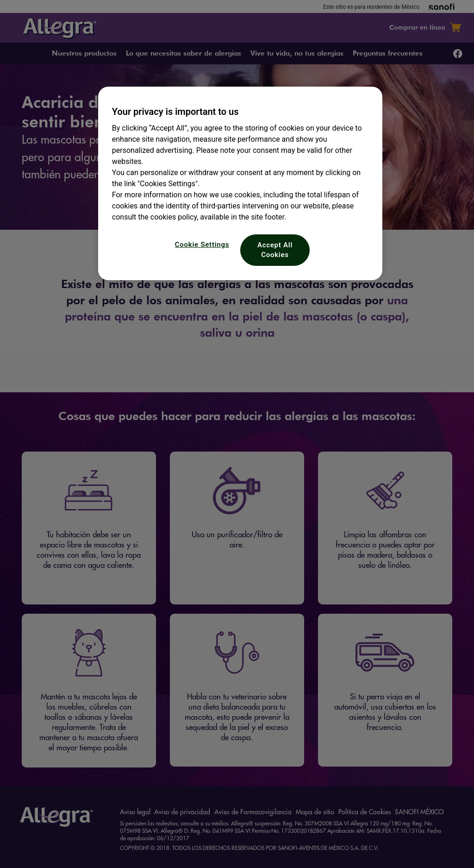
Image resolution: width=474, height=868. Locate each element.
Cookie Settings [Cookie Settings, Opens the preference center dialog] (202, 245)
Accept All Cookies (275, 250)
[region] (240, 183)
